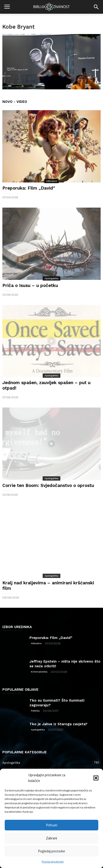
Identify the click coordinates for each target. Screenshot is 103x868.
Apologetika (51, 278)
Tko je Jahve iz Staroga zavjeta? (58, 724)
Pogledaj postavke (51, 851)
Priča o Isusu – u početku (30, 285)
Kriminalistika (39, 672)
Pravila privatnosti (53, 861)
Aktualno (51, 181)
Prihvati (52, 825)
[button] (96, 778)
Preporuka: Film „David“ (29, 188)
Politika (35, 711)
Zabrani (51, 838)
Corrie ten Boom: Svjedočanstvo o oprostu (48, 485)
